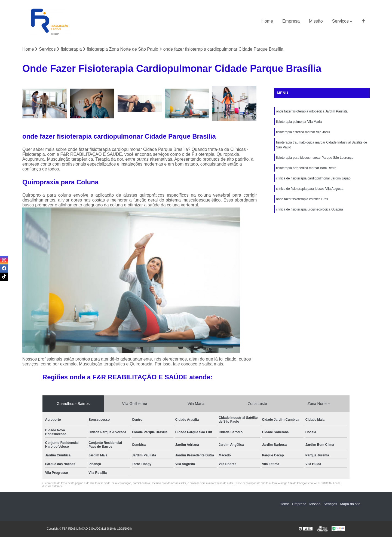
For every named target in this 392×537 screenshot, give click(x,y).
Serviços (340, 21)
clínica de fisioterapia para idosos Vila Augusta (310, 189)
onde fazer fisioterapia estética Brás (302, 199)
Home (267, 21)
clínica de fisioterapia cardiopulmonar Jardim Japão (313, 178)
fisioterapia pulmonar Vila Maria (299, 122)
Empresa (291, 21)
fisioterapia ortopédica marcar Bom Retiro (306, 168)
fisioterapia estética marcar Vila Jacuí (303, 132)
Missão (316, 21)
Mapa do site (350, 504)
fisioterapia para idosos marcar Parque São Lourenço (315, 158)
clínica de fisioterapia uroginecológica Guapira (309, 209)
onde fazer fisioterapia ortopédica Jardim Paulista (312, 111)
